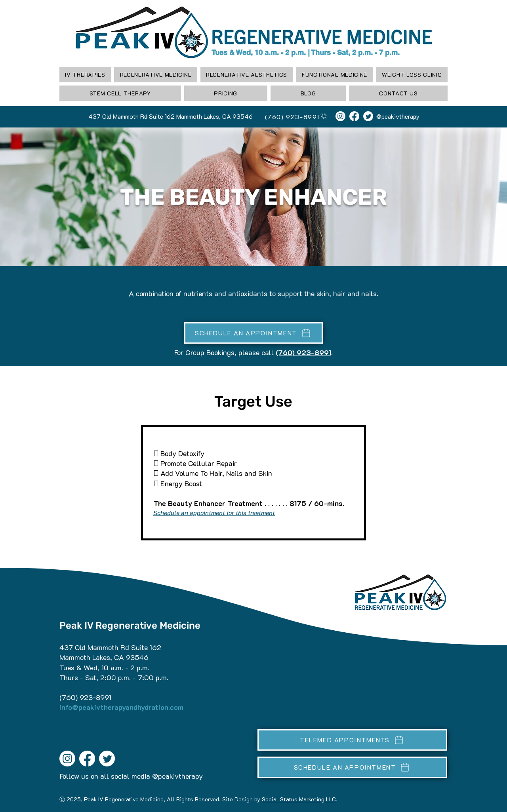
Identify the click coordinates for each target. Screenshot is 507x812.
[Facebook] (354, 116)
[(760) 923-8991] (293, 116)
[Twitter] (368, 116)
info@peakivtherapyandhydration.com (121, 707)
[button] (155, 75)
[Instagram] (340, 116)
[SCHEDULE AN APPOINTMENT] (253, 333)
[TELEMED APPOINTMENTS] (352, 740)
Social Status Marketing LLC (299, 799)
